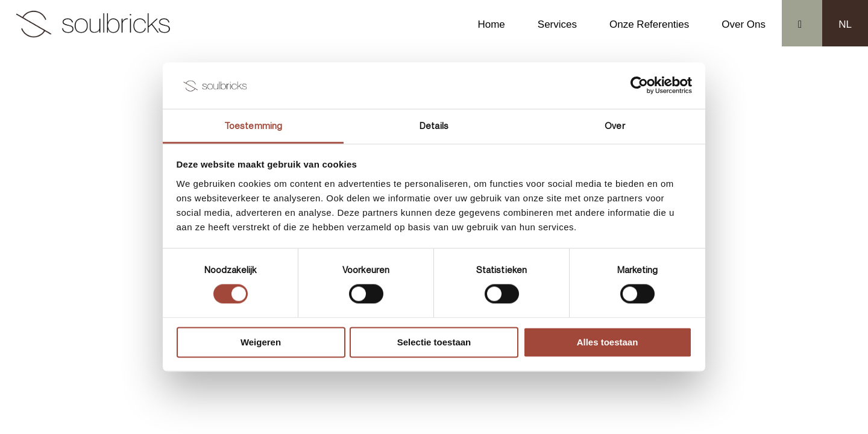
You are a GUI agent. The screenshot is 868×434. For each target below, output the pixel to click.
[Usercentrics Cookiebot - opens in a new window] (639, 86)
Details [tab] (434, 125)
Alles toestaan (608, 342)
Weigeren (261, 342)
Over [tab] (615, 125)
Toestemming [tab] (253, 125)
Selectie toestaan (434, 342)
